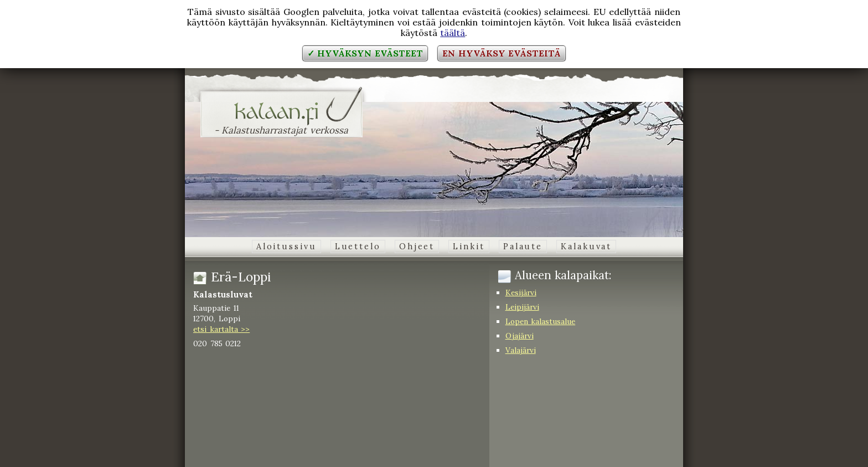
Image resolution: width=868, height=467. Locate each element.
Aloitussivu (286, 247)
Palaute (523, 247)
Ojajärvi (520, 336)
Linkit (469, 247)
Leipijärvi (522, 307)
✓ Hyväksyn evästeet (365, 53)
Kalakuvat (586, 247)
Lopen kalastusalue (541, 321)
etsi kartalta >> (221, 329)
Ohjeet (417, 247)
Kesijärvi (521, 292)
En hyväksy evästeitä (502, 53)
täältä (453, 33)
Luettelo (358, 247)
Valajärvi (521, 350)
